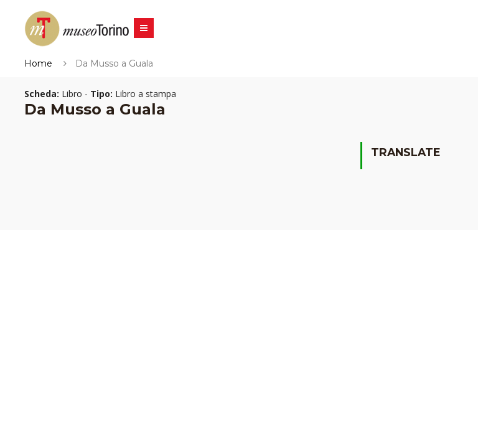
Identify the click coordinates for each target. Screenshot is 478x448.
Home (38, 63)
